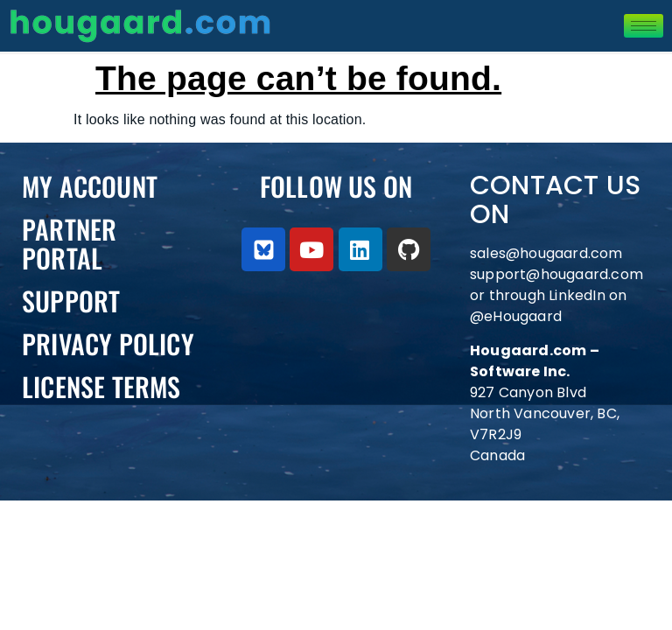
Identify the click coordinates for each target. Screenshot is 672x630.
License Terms (101, 386)
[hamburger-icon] (644, 26)
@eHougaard (516, 316)
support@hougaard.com (556, 274)
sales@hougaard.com (548, 253)
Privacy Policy (108, 343)
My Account (90, 186)
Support (71, 301)
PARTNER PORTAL (69, 243)
